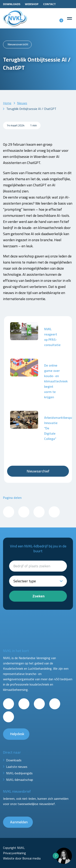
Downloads (12, 4)
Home (7, 103)
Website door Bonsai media (22, 858)
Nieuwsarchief (38, 471)
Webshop (32, 4)
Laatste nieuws (17, 767)
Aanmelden (19, 822)
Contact (49, 4)
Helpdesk (17, 734)
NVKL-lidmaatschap (20, 780)
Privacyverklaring (14, 853)
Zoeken (39, 596)
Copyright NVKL (14, 848)
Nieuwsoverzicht (18, 44)
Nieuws (22, 103)
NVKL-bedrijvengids (19, 773)
